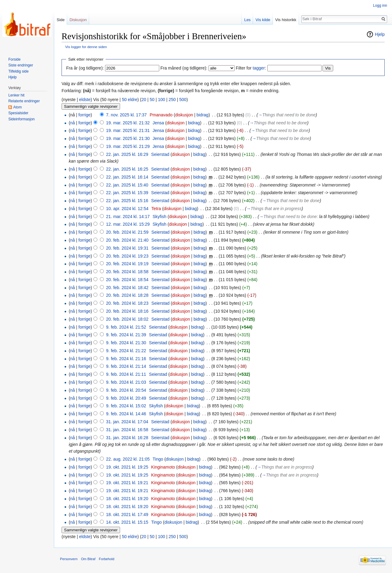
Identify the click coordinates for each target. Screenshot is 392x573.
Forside (14, 59)
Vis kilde (263, 20)
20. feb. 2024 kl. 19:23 (127, 256)
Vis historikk (286, 20)
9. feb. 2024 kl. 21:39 (126, 335)
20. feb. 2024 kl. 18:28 (127, 295)
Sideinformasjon (21, 119)
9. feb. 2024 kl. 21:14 (126, 366)
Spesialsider (18, 113)
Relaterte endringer (24, 101)
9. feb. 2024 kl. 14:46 (126, 414)
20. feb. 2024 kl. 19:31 (127, 248)
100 (162, 100)
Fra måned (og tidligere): (184, 68)
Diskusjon (78, 20)
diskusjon (184, 115)
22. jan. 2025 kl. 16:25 (127, 169)
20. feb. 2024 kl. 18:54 (127, 280)
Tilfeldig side (18, 71)
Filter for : (251, 68)
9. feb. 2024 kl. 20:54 (126, 390)
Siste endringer (21, 65)
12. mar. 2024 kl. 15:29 (128, 224)
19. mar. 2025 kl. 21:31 (128, 130)
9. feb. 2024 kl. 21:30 (126, 343)
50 (152, 100)
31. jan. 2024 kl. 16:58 (127, 430)
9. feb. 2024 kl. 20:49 (126, 398)
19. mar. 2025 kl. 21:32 (128, 123)
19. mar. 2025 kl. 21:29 (128, 146)
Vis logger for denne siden (86, 47)
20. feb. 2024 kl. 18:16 (127, 311)
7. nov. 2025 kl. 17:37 (126, 115)
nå (73, 123)
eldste (85, 100)
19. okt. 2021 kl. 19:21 (127, 483)
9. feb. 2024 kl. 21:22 (126, 351)
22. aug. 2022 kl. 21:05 (128, 459)
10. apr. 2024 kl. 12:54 (127, 209)
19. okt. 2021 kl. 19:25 (127, 467)
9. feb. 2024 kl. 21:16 (126, 359)
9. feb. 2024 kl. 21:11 (126, 374)
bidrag (203, 115)
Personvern (69, 559)
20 (144, 100)
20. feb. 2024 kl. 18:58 (127, 272)
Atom (17, 107)
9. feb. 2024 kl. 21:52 (126, 327)
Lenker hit (16, 95)
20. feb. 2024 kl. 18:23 (127, 303)
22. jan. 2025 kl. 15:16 (127, 201)
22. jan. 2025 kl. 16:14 (127, 177)
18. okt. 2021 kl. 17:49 (127, 515)
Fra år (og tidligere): (85, 68)
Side (61, 20)
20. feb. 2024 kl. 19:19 (127, 264)
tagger (259, 68)
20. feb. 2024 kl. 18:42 (127, 288)
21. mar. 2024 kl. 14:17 (128, 217)
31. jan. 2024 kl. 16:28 (127, 438)
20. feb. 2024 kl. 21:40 (127, 240)
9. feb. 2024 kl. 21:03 (126, 382)
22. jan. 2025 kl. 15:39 (127, 193)
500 (183, 100)
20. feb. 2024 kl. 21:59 (127, 232)
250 (172, 100)
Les (247, 20)
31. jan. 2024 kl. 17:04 (127, 422)
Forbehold (107, 559)
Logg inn (380, 6)
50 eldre (130, 100)
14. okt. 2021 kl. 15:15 (127, 522)
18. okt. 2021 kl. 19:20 (127, 499)
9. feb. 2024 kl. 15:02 (126, 406)
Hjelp (380, 34)
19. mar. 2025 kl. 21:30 (128, 138)
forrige (85, 115)
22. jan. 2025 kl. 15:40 (127, 185)
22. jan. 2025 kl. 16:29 (127, 154)
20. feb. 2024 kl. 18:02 (127, 319)
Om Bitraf (88, 559)
